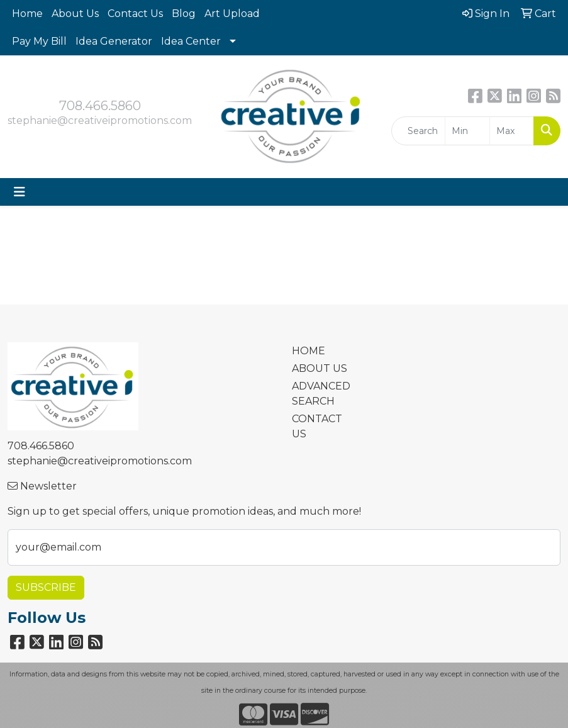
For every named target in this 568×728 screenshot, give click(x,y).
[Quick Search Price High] (512, 131)
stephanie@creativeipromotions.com (100, 120)
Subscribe (46, 587)
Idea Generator (114, 41)
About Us (75, 14)
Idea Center (191, 41)
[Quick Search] (418, 131)
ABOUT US (320, 368)
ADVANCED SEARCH (320, 394)
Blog (184, 14)
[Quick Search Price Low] (467, 131)
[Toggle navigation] (19, 192)
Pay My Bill (39, 41)
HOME (309, 351)
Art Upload (232, 14)
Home (27, 14)
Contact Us (135, 14)
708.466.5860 (100, 106)
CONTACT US (317, 426)
